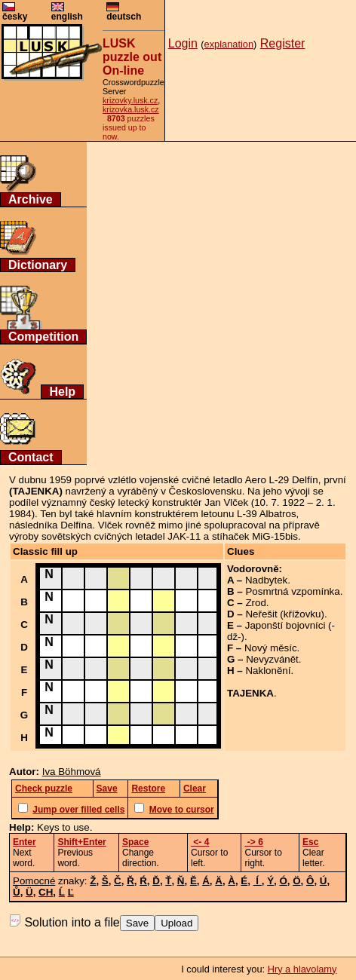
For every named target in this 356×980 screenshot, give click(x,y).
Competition (43, 337)
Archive (31, 199)
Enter (25, 842)
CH (46, 892)
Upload (176, 923)
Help (62, 392)
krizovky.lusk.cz (130, 100)
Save (137, 923)
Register (283, 43)
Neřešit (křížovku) (284, 614)
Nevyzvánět (272, 659)
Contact (31, 457)
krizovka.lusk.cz (131, 109)
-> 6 (253, 842)
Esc (310, 842)
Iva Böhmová (72, 772)
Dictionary (38, 265)
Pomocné (34, 881)
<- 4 (200, 842)
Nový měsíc (271, 648)
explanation (229, 44)
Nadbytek (266, 580)
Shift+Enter (81, 842)
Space (135, 842)
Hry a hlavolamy (302, 969)
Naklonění (268, 671)
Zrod (255, 603)
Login (183, 43)
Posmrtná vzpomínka (292, 591)
